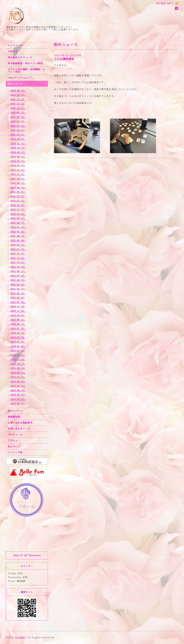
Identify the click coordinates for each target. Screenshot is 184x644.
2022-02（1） (18, 245)
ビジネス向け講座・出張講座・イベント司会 (26, 71)
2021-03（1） (18, 294)
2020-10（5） (18, 316)
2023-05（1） (18, 192)
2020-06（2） (18, 333)
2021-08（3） (18, 271)
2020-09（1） (18, 320)
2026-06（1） (18, 91)
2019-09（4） (18, 368)
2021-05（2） (18, 285)
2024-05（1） (18, 157)
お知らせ (13, 52)
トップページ (15, 46)
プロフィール (15, 435)
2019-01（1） (18, 404)
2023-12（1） (18, 170)
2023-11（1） (18, 175)
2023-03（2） (18, 197)
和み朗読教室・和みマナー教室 (25, 63)
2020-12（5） (18, 307)
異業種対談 (14, 417)
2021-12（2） (18, 254)
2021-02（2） (18, 298)
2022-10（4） (18, 214)
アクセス (13, 441)
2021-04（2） (18, 289)
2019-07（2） (18, 377)
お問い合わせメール (19, 429)
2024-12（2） (18, 139)
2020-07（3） (18, 329)
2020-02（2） (18, 346)
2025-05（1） (18, 126)
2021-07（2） (18, 276)
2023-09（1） (18, 183)
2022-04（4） (18, 236)
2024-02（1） (18, 161)
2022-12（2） (18, 205)
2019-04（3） (18, 391)
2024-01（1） (18, 166)
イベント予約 (15, 453)
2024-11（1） (18, 144)
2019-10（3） (18, 364)
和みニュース (15, 84)
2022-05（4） (18, 232)
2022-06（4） (18, 227)
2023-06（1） (18, 188)
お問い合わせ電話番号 (20, 423)
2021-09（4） (18, 267)
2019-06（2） (18, 382)
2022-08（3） (18, 223)
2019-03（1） (18, 395)
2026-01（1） (18, 95)
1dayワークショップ (20, 78)
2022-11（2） (18, 210)
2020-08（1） (18, 324)
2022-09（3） (18, 219)
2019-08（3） (18, 373)
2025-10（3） (18, 108)
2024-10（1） (18, 148)
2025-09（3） (18, 113)
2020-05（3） (18, 338)
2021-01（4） (18, 302)
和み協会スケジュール (20, 58)
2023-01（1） (18, 201)
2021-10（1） (18, 263)
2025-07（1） (18, 117)
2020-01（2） (18, 351)
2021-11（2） (18, 258)
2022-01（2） (18, 249)
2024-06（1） (18, 152)
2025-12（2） (18, 100)
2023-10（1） (18, 179)
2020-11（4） (18, 311)
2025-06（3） (18, 122)
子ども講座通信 (64, 59)
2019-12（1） (18, 355)
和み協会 (20, 637)
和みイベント (15, 411)
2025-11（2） (18, 104)
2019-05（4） (18, 386)
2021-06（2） (18, 280)
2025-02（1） (18, 130)
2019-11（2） (18, 360)
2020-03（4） (18, 342)
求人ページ (14, 447)
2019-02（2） (18, 399)
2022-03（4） (18, 241)
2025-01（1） (18, 135)
